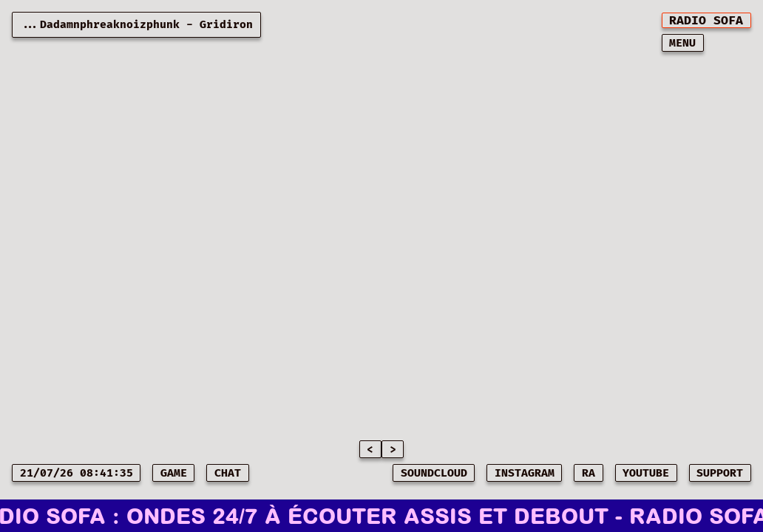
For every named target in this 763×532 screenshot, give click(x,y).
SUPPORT (720, 473)
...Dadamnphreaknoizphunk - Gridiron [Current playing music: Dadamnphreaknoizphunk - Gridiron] (136, 25)
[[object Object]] (706, 20)
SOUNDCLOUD (434, 473)
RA (589, 473)
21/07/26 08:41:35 (77, 473)
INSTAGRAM (525, 473)
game (174, 473)
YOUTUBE (646, 473)
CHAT (228, 473)
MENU (682, 43)
